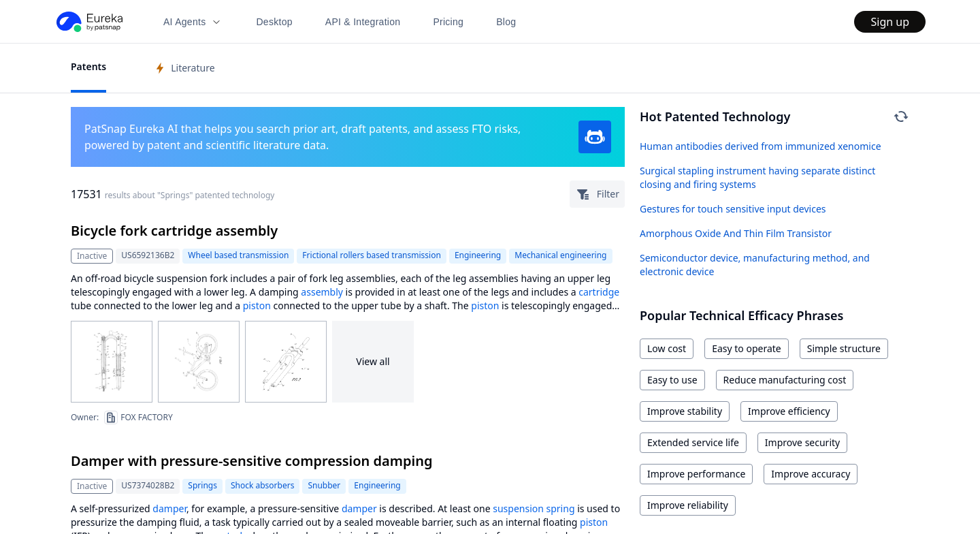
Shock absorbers (262, 485)
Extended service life (693, 442)
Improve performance (696, 474)
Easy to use (672, 380)
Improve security (802, 442)
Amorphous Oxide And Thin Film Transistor (736, 233)
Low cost (667, 348)
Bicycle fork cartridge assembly (174, 231)
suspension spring (534, 508)
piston (257, 305)
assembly (322, 292)
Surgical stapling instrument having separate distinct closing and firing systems (757, 177)
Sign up (890, 22)
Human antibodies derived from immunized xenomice (761, 146)
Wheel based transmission (238, 255)
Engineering (478, 255)
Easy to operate (747, 348)
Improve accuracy (811, 474)
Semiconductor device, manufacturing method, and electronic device (755, 265)
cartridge (599, 292)
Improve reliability (688, 505)
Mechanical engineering (560, 255)
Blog (506, 22)
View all (373, 361)
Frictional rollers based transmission (372, 255)
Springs (202, 485)
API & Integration (363, 22)
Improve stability (685, 411)
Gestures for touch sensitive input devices (733, 209)
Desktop (274, 22)
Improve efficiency (789, 411)
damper (169, 508)
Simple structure (844, 348)
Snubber (324, 485)
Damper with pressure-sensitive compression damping (251, 461)
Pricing (448, 22)
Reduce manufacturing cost (785, 380)
